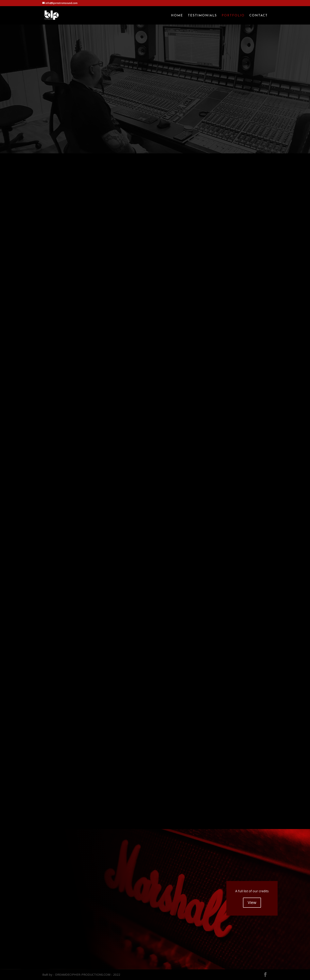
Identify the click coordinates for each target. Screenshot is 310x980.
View (252, 902)
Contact (258, 16)
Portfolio (233, 16)
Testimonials (202, 16)
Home (177, 16)
